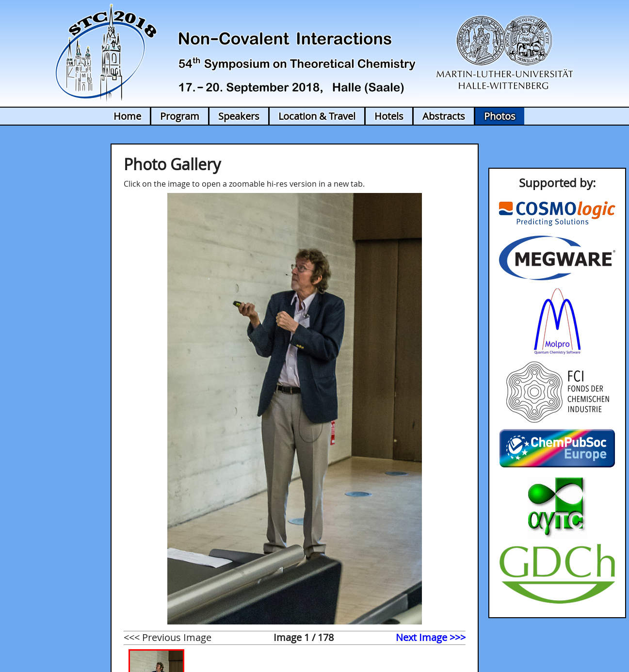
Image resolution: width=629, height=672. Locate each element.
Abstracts (444, 116)
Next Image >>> (431, 637)
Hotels (389, 116)
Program (180, 116)
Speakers (239, 116)
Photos (500, 116)
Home (127, 116)
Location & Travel (317, 116)
